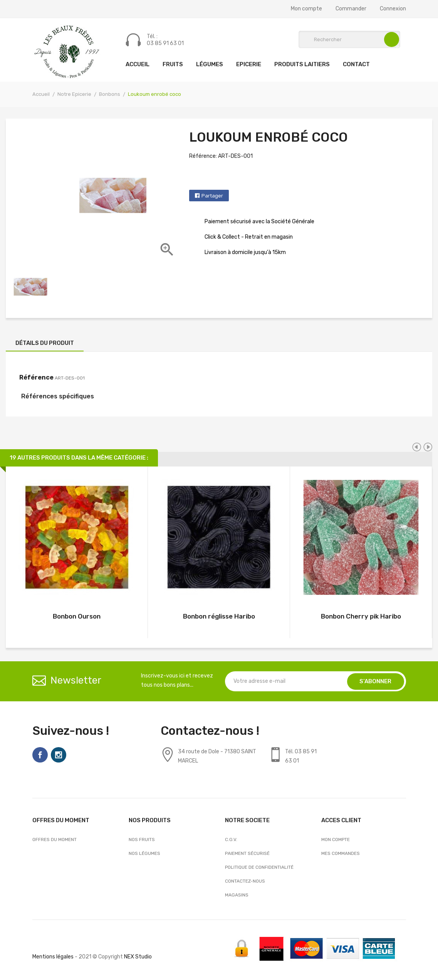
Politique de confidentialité (259, 867)
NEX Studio (138, 957)
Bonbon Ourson (77, 616)
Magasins (237, 895)
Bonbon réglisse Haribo (219, 616)
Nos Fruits (142, 840)
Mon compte (306, 9)
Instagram (59, 755)
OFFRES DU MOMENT (55, 840)
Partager (212, 196)
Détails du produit (45, 343)
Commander (351, 9)
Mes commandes (341, 853)
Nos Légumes (144, 853)
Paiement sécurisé (247, 853)
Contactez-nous (245, 881)
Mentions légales (53, 957)
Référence (36, 377)
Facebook (40, 755)
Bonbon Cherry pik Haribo (361, 616)
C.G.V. (231, 840)
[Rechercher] (349, 39)
